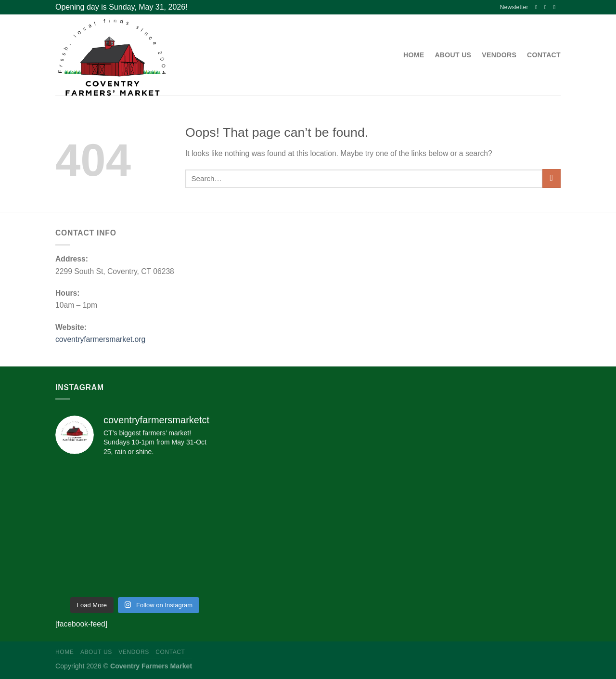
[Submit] (552, 178)
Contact (544, 55)
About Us (453, 55)
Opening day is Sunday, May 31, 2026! (122, 7)
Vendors (499, 55)
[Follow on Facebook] (538, 7)
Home (414, 55)
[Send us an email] (556, 7)
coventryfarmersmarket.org (100, 339)
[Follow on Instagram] (547, 7)
